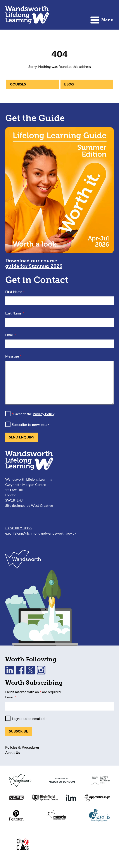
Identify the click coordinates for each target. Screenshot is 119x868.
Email (11, 335)
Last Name (15, 313)
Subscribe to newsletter (30, 425)
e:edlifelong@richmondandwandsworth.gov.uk (41, 533)
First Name (15, 292)
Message (13, 356)
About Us (13, 752)
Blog (69, 84)
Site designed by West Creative (29, 505)
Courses (18, 84)
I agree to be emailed (29, 719)
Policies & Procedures (22, 747)
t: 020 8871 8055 (18, 528)
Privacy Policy (44, 414)
